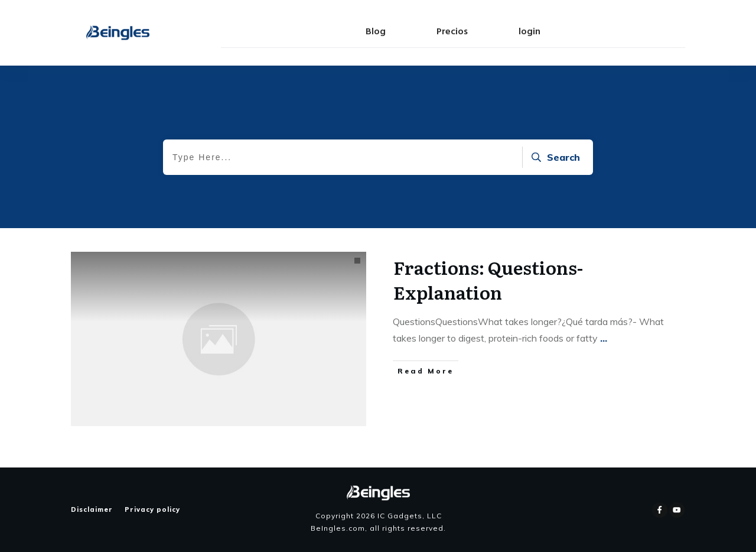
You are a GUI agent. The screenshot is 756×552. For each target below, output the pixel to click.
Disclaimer (92, 509)
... (604, 338)
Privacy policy (152, 509)
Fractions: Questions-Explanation (488, 280)
